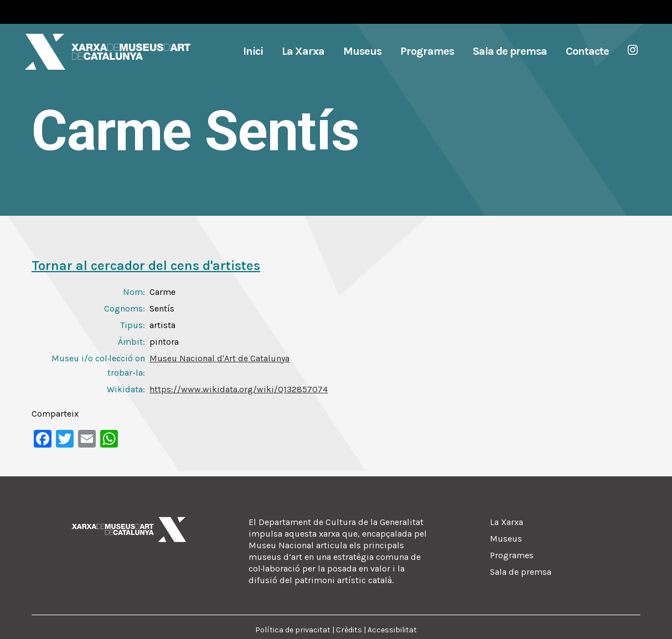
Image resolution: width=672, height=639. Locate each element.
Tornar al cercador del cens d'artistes (146, 266)
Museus (506, 539)
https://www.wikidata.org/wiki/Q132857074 (239, 389)
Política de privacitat (293, 630)
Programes (512, 555)
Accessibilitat (392, 630)
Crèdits (349, 630)
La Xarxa (506, 522)
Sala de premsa (521, 572)
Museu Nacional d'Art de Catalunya (219, 358)
